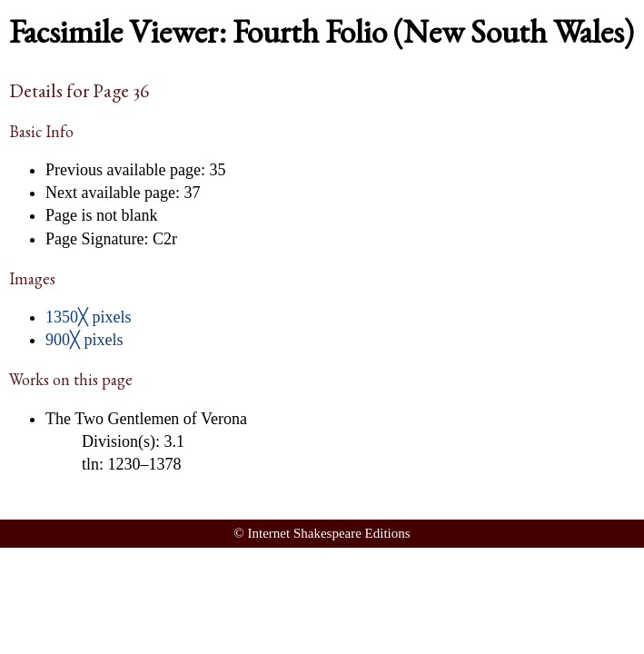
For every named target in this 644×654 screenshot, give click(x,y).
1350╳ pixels (89, 317)
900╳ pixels (84, 340)
